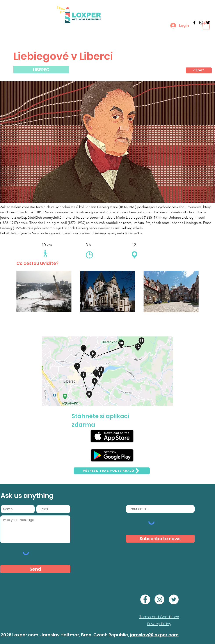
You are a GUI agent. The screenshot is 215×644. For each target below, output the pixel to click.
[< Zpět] (199, 70)
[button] (206, 25)
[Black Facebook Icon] (194, 23)
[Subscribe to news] (160, 539)
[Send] (35, 569)
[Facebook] (145, 599)
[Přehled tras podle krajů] (112, 471)
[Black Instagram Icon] (201, 23)
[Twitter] (208, 23)
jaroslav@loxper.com (154, 635)
